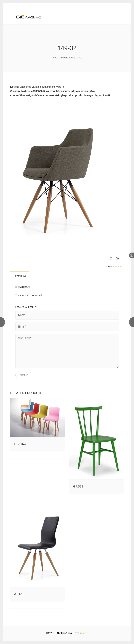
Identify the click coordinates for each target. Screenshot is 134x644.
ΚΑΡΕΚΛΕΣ (71, 58)
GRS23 (78, 486)
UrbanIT (83, 633)
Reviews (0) (20, 276)
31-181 (19, 594)
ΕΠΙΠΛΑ (62, 58)
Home (55, 58)
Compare (117, 259)
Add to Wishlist (111, 259)
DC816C (20, 444)
